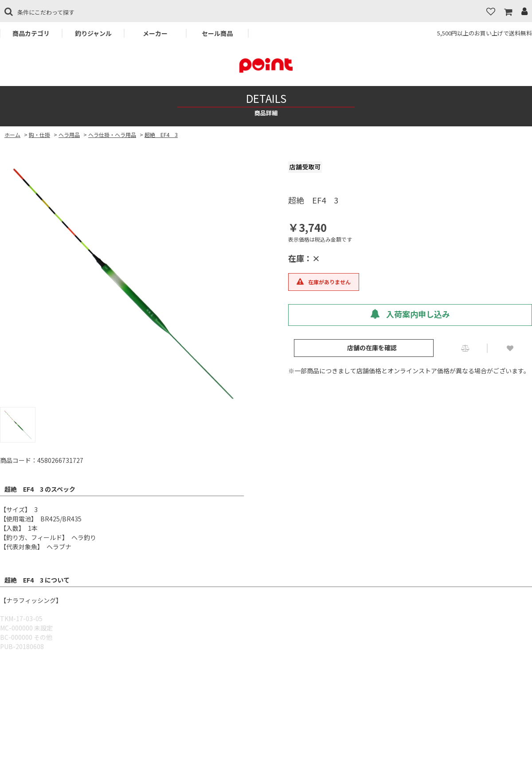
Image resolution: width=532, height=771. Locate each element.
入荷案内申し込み (410, 314)
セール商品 (217, 33)
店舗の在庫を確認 (372, 348)
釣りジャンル (93, 33)
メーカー (155, 33)
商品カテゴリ (31, 33)
